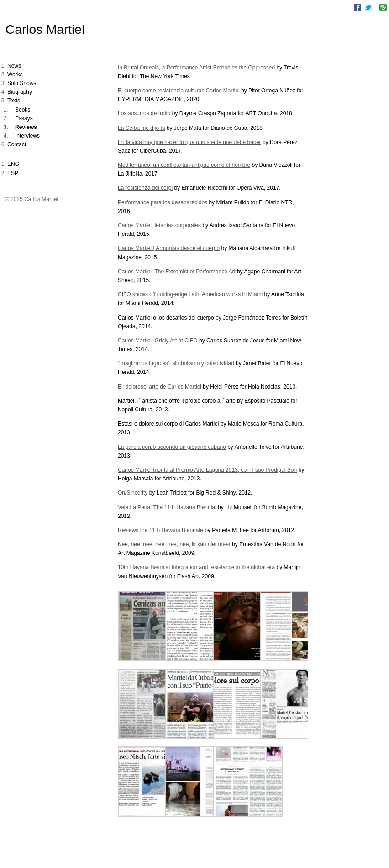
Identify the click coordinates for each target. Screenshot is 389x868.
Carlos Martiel (45, 29)
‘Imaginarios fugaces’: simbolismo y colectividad (176, 363)
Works (15, 75)
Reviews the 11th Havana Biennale (160, 530)
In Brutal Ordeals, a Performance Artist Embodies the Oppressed (196, 68)
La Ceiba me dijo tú (141, 128)
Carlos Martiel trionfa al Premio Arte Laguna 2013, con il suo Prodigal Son (207, 470)
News (14, 66)
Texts (14, 101)
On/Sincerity (133, 493)
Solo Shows (22, 83)
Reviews (26, 127)
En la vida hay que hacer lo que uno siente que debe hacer (189, 142)
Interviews (27, 136)
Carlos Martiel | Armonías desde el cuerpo (169, 248)
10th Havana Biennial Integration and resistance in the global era (196, 567)
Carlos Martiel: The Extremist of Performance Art (177, 272)
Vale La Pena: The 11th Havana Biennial (167, 507)
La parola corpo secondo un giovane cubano (172, 447)
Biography (20, 92)
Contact (17, 144)
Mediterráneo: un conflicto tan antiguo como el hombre (184, 165)
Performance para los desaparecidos (163, 202)
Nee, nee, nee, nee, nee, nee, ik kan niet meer (174, 544)
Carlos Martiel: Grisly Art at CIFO (158, 341)
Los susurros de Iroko (144, 113)
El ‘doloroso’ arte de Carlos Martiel (160, 387)
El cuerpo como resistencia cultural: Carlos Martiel (179, 91)
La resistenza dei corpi (145, 188)
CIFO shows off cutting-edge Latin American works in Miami (190, 294)
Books (23, 110)
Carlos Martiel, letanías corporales (159, 225)
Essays (24, 118)
